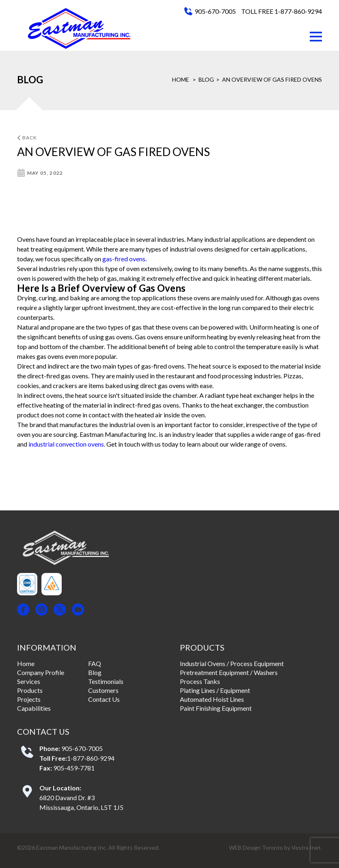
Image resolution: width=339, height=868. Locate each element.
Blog (206, 79)
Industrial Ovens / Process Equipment (232, 663)
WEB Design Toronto (256, 847)
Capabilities (34, 708)
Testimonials (106, 681)
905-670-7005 (215, 11)
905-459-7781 (74, 768)
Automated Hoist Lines (212, 699)
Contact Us (104, 699)
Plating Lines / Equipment (215, 690)
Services (29, 681)
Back (27, 138)
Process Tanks (200, 681)
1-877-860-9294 (91, 758)
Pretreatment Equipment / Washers (229, 672)
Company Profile (41, 672)
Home (181, 79)
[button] (316, 37)
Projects (29, 699)
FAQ (95, 663)
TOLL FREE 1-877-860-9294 (282, 11)
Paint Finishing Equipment (216, 708)
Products (30, 690)
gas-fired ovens (124, 259)
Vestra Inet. (307, 847)
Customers (103, 690)
